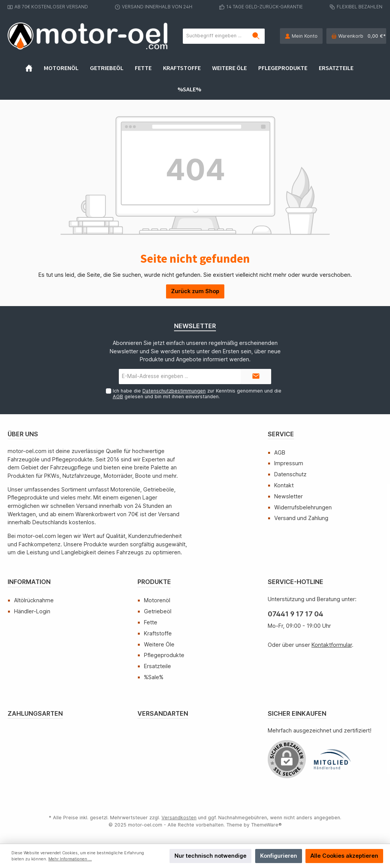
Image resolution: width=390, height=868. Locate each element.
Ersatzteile (157, 666)
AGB (118, 397)
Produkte (154, 582)
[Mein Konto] (301, 36)
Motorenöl (157, 600)
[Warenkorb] (356, 36)
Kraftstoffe (158, 633)
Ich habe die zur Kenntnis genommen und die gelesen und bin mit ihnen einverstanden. (197, 394)
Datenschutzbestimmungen (174, 391)
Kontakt (284, 485)
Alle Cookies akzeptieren (344, 856)
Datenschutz (290, 474)
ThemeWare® (266, 825)
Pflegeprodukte (164, 655)
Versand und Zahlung (301, 518)
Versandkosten (179, 818)
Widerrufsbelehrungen (303, 507)
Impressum (289, 463)
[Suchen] (256, 36)
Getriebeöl (158, 611)
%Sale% (154, 677)
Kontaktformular (332, 645)
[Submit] (256, 377)
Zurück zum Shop (195, 291)
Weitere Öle (159, 644)
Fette (151, 622)
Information (29, 582)
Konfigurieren (279, 856)
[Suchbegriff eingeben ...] (215, 36)
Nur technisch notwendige (210, 856)
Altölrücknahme (34, 600)
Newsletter (289, 496)
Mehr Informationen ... (70, 859)
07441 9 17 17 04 (296, 614)
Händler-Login (32, 611)
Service (281, 434)
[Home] (35, 68)
